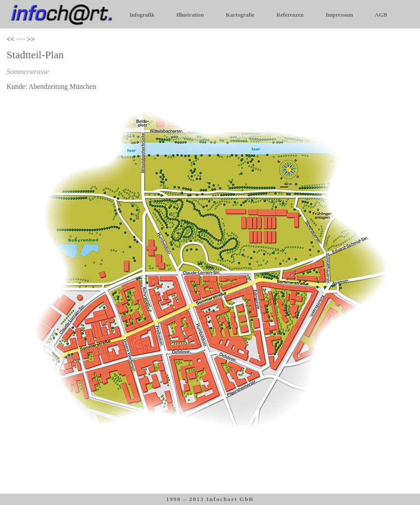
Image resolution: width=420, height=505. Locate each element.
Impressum (339, 15)
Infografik (142, 15)
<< (10, 39)
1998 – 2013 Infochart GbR (210, 499)
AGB (381, 15)
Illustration (190, 15)
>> (31, 39)
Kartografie (240, 15)
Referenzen (290, 15)
